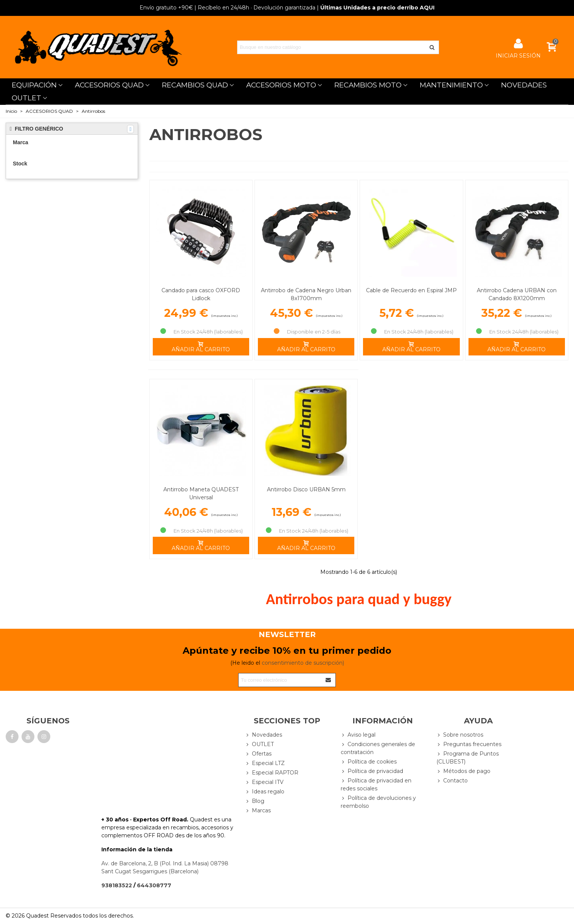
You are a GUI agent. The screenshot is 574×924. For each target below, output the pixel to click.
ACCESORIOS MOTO (281, 85)
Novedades (264, 735)
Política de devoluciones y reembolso (378, 802)
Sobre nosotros (460, 735)
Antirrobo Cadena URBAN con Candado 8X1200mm (517, 294)
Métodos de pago (463, 771)
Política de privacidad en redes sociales (376, 784)
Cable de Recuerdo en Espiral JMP (411, 290)
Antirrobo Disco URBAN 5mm (306, 489)
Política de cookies (369, 762)
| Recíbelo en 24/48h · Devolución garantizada (227, 8)
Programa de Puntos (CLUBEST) (468, 757)
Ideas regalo (265, 792)
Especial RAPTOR (272, 773)
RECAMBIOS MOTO (368, 85)
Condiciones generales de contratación (378, 748)
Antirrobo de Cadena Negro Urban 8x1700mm (306, 294)
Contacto (452, 781)
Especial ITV (264, 782)
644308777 (154, 885)
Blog (255, 801)
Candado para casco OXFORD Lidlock (201, 294)
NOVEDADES (524, 85)
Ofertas (258, 754)
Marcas (258, 811)
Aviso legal (358, 735)
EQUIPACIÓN (34, 85)
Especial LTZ (265, 763)
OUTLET (26, 98)
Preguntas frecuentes (469, 744)
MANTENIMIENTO (451, 85)
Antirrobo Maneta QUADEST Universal (201, 493)
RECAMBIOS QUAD (195, 85)
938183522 (117, 885)
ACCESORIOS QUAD (109, 85)
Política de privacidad (372, 771)
